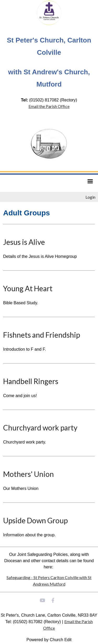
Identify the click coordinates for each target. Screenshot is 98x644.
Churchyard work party (40, 428)
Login (90, 197)
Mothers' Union (28, 474)
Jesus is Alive (24, 242)
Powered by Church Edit (49, 640)
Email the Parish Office (49, 106)
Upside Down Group (35, 520)
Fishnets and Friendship (42, 335)
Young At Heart (28, 288)
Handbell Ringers (31, 381)
